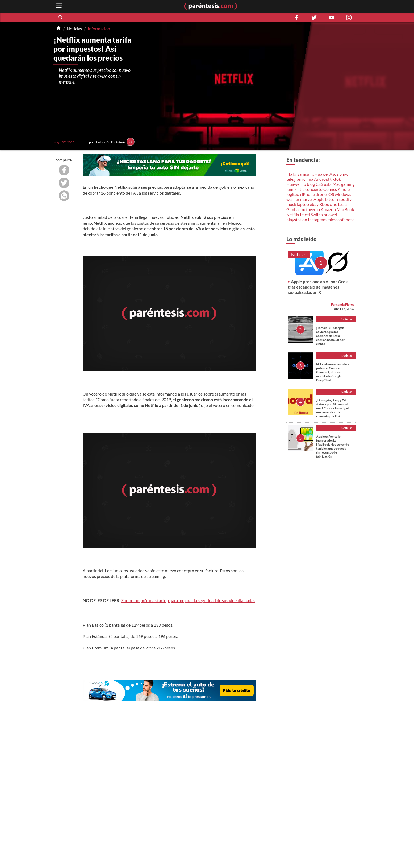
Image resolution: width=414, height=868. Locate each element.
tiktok (335, 179)
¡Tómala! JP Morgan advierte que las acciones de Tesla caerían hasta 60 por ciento (330, 336)
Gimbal (293, 209)
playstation (297, 219)
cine (333, 204)
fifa (289, 174)
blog (311, 184)
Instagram (317, 219)
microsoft (336, 219)
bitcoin (332, 199)
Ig (295, 174)
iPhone (308, 194)
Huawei (322, 174)
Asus (334, 174)
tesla (342, 204)
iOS (331, 194)
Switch (317, 214)
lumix (291, 189)
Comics (330, 189)
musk (291, 204)
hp (304, 184)
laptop (303, 204)
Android (322, 179)
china (308, 179)
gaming (348, 184)
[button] (61, 18)
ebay (314, 204)
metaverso (310, 209)
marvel (306, 199)
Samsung (306, 174)
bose (350, 219)
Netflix (293, 214)
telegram (294, 179)
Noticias (74, 29)
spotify (345, 199)
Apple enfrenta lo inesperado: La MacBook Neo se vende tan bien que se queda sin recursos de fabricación (333, 446)
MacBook (345, 209)
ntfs (301, 189)
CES (319, 184)
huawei (330, 214)
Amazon (328, 209)
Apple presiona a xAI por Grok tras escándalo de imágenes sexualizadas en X (318, 287)
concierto (314, 189)
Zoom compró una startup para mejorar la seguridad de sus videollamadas (188, 600)
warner (293, 199)
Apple (319, 199)
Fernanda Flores (342, 304)
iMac (336, 184)
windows (343, 194)
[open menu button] (59, 6)
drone (321, 194)
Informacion (99, 29)
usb (327, 184)
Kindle (344, 189)
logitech (294, 194)
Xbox (324, 204)
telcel (305, 214)
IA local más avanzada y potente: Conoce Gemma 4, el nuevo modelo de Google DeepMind (333, 372)
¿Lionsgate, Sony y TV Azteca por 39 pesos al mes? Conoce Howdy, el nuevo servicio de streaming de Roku (332, 408)
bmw (344, 174)
